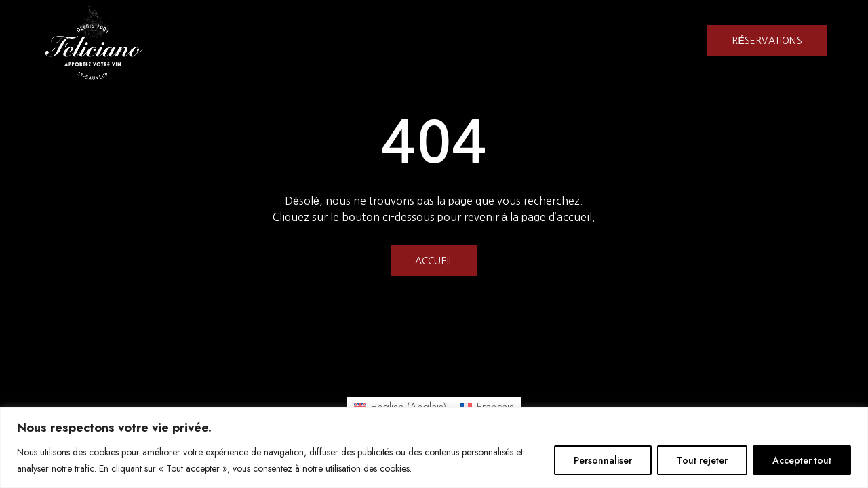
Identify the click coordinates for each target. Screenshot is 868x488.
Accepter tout (802, 460)
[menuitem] (400, 407)
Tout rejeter (702, 460)
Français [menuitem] (495, 407)
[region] (434, 448)
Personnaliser (603, 460)
